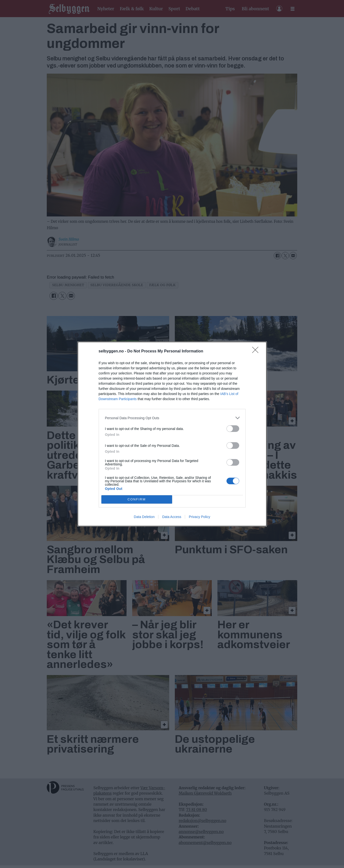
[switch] (233, 429)
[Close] (257, 351)
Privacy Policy (199, 517)
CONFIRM (137, 500)
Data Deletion (144, 517)
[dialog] (172, 434)
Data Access (172, 517)
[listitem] (172, 418)
